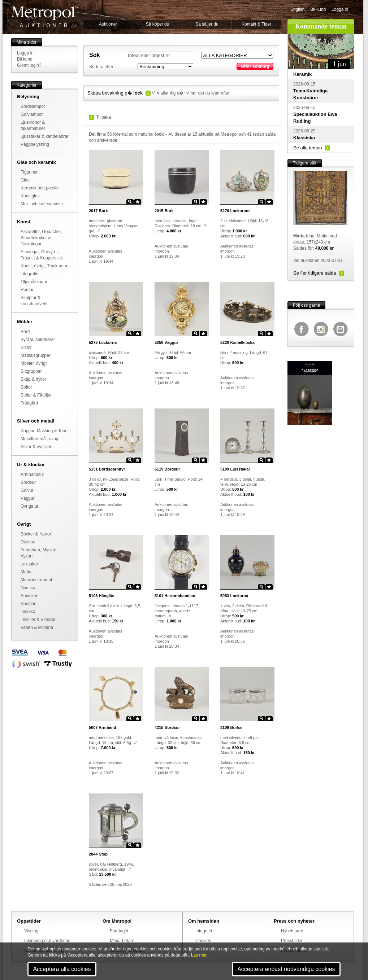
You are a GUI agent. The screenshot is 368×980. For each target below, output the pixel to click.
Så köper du (158, 24)
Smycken (29, 596)
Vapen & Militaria (37, 627)
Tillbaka (103, 117)
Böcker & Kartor (36, 534)
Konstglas (30, 196)
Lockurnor (235, 211)
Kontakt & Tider (256, 24)
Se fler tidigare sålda (315, 273)
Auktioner (108, 24)
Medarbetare (122, 941)
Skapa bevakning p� (115, 93)
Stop (98, 854)
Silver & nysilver (36, 447)
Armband (102, 727)
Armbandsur (32, 474)
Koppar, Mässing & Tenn (44, 431)
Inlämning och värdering (47, 941)
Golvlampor (32, 114)
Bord (25, 332)
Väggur (28, 498)
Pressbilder (292, 941)
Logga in (340, 9)
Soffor (26, 387)
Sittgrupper (31, 371)
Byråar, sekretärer (38, 340)
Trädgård (29, 403)
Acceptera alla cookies (62, 969)
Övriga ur (29, 506)
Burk (98, 211)
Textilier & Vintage (38, 620)
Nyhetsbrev (292, 931)
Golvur (27, 490)
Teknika (28, 612)
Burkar (232, 727)
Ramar (27, 290)
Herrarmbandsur (175, 596)
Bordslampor (33, 106)
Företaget (119, 931)
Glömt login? (29, 65)
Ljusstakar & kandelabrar (45, 136)
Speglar (28, 604)
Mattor (27, 572)
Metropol (45, 17)
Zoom (130, 202)
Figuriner (29, 172)
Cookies (203, 941)
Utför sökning (255, 66)
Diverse (28, 542)
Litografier (30, 274)
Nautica (28, 588)
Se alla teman (308, 148)
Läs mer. (199, 955)
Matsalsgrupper (36, 355)
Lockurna (103, 342)
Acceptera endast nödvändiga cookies (286, 969)
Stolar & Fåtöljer (36, 395)
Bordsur (28, 482)
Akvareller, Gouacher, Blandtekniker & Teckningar (41, 238)
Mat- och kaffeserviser (42, 204)
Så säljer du (207, 24)
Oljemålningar (34, 282)
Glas (25, 180)
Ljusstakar (235, 469)
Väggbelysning (35, 144)
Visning (31, 931)
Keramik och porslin (40, 188)
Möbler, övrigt (34, 363)
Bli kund (318, 9)
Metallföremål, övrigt (40, 439)
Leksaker (29, 564)
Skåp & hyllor (33, 379)
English (297, 9)
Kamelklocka (237, 342)
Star (138, 202)
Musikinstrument (36, 580)
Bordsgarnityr (107, 469)
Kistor (26, 347)
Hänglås (101, 596)
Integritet (204, 931)
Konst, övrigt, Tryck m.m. (44, 266)
